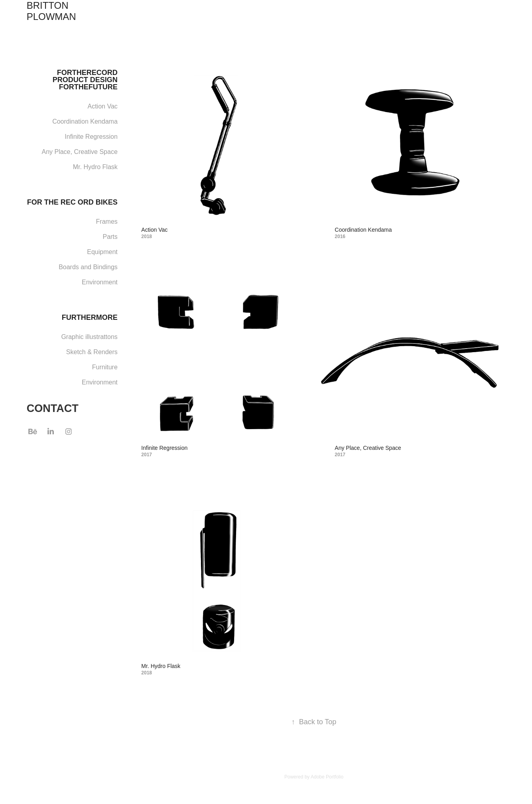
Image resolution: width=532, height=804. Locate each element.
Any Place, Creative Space (79, 152)
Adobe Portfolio (327, 777)
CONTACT (53, 408)
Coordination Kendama (85, 121)
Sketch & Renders (92, 352)
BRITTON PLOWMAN (51, 11)
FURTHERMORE (90, 317)
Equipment (102, 252)
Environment (100, 282)
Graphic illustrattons (89, 337)
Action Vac (103, 106)
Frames (107, 222)
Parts (110, 237)
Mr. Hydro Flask (95, 167)
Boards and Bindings (88, 267)
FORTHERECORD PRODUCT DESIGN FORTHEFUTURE (85, 80)
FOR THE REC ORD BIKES (72, 202)
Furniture (105, 367)
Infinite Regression (91, 137)
